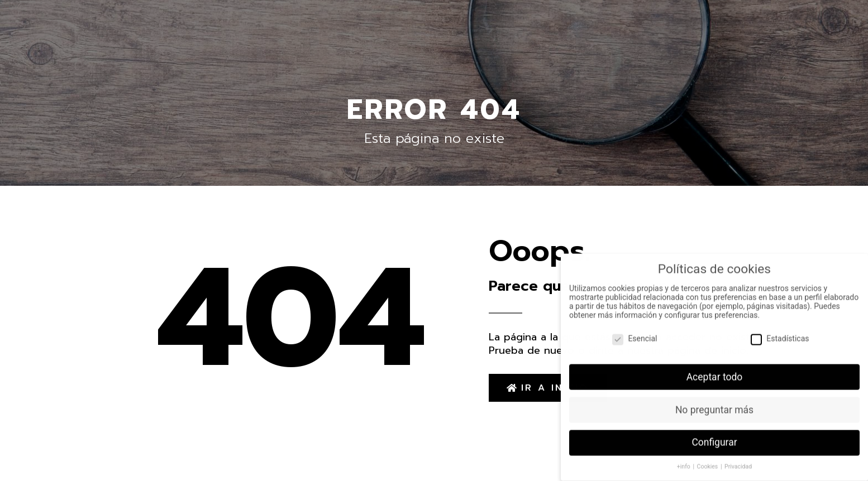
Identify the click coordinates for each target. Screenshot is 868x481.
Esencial (635, 333)
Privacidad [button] (738, 461)
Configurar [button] (714, 437)
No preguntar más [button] (714, 405)
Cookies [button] (708, 461)
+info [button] (685, 461)
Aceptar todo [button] (715, 372)
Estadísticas (780, 333)
